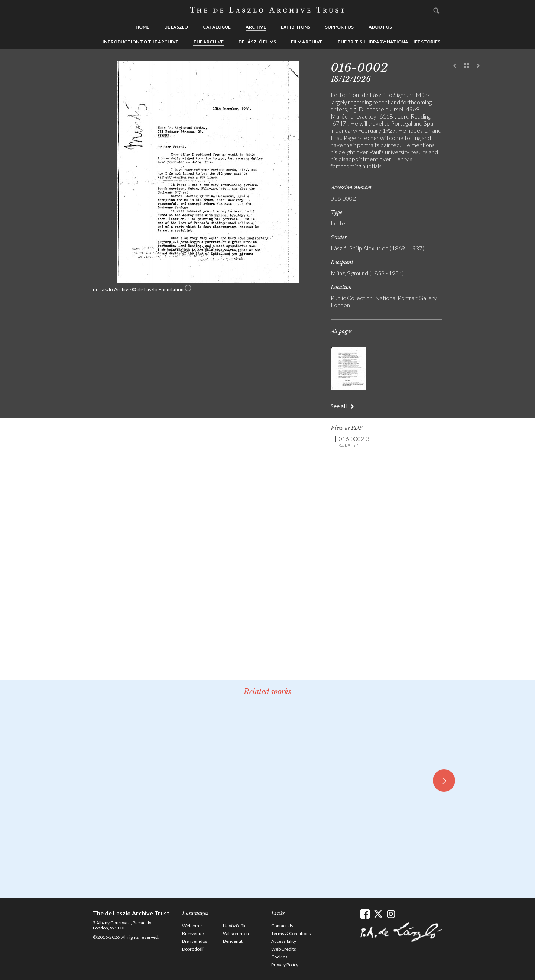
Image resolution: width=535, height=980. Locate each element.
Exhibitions (296, 27)
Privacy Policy (285, 965)
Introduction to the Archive (140, 42)
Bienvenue (193, 933)
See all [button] (339, 406)
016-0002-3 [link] (354, 442)
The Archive (208, 42)
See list (467, 66)
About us (380, 27)
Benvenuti (233, 941)
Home (142, 27)
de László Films (257, 42)
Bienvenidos (195, 941)
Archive (256, 27)
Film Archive (307, 42)
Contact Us (282, 926)
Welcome (192, 926)
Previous (455, 66)
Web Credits (284, 949)
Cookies (279, 957)
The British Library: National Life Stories (389, 42)
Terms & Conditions (291, 933)
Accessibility (284, 941)
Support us (339, 27)
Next (478, 66)
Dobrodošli (193, 949)
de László (176, 27)
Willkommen (236, 933)
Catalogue (217, 27)
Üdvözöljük (234, 926)
